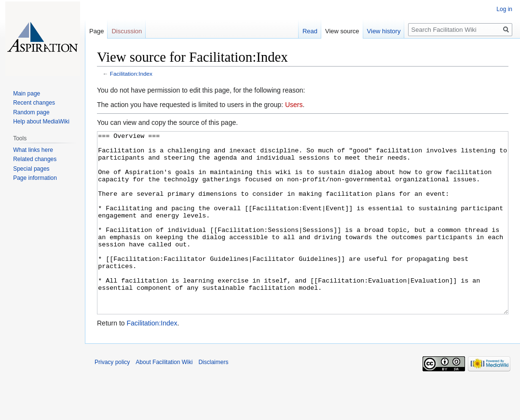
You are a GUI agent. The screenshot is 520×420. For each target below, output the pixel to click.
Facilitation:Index (131, 74)
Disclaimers (213, 398)
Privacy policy (112, 398)
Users (294, 105)
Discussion (127, 31)
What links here (33, 150)
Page (96, 31)
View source (342, 31)
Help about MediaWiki (41, 122)
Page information (35, 178)
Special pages (31, 169)
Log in (504, 9)
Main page (27, 94)
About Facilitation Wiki (164, 398)
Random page (31, 112)
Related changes (35, 159)
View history (384, 31)
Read (310, 31)
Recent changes (34, 103)
